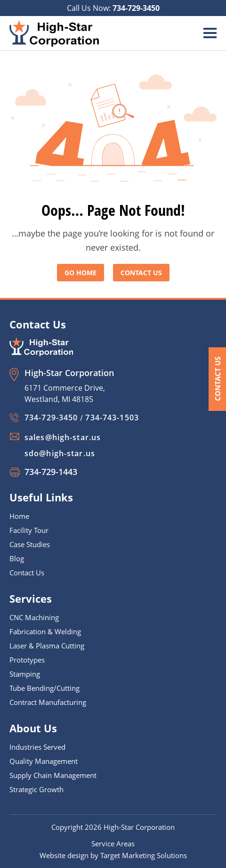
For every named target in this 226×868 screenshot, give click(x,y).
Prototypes (27, 660)
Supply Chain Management (53, 775)
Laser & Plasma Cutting (47, 646)
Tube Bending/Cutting (44, 688)
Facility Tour (29, 530)
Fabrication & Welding (45, 631)
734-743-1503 (112, 418)
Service (104, 843)
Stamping (25, 674)
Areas (125, 843)
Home (19, 516)
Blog (17, 558)
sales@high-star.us (63, 437)
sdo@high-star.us (60, 453)
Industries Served (37, 747)
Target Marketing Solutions (144, 855)
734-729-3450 (136, 8)
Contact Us (218, 379)
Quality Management (44, 761)
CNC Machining (34, 617)
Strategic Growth (36, 789)
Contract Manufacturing (48, 702)
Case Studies (30, 544)
